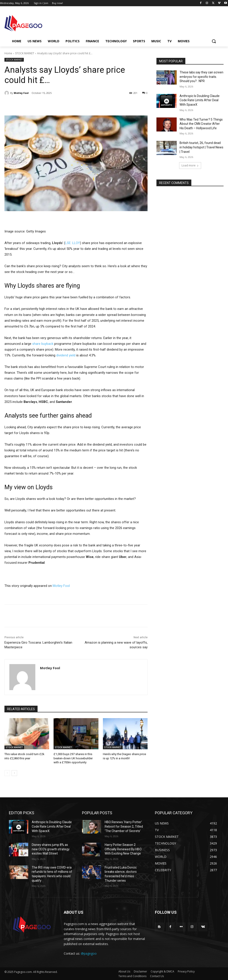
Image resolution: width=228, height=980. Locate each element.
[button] (214, 41)
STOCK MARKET (25, 53)
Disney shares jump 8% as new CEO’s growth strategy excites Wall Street (51, 849)
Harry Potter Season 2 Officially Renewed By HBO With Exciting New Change (123, 849)
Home (8, 53)
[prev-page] (7, 773)
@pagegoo (89, 953)
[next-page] (14, 773)
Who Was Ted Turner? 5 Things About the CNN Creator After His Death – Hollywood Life (201, 124)
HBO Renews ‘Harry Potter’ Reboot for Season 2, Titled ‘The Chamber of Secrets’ (124, 826)
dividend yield (66, 355)
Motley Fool (21, 93)
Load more (190, 165)
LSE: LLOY (73, 243)
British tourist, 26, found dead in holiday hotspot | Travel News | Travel (201, 147)
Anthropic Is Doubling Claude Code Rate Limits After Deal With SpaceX (200, 100)
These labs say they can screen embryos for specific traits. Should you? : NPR (201, 77)
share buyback (43, 344)
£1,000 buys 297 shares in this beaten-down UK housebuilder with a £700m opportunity (73, 758)
